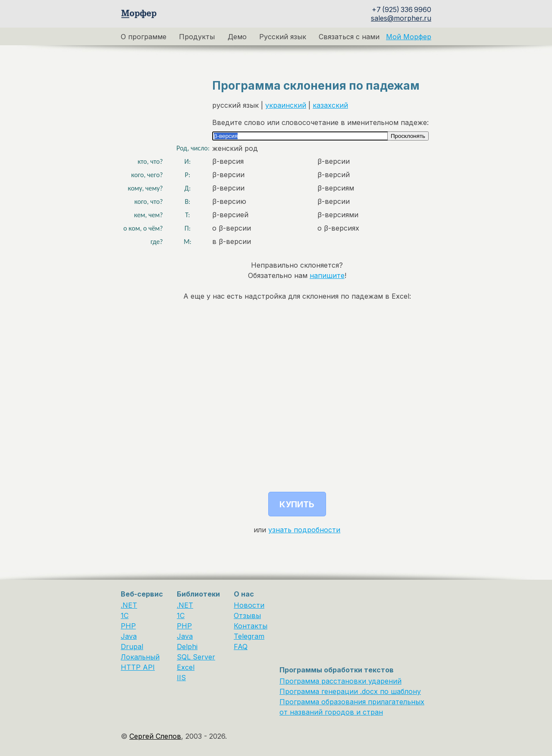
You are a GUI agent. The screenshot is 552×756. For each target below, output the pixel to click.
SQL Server (196, 657)
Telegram (249, 636)
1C (125, 615)
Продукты (197, 37)
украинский (286, 105)
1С (181, 615)
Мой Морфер (409, 37)
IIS (181, 678)
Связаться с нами (349, 37)
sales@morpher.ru (401, 18)
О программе (144, 37)
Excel (186, 667)
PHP (128, 626)
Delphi (187, 647)
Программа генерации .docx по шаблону (350, 691)
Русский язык (283, 37)
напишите (327, 275)
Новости (249, 605)
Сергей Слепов (155, 736)
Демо (237, 37)
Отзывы (247, 615)
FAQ (241, 647)
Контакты (251, 626)
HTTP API (138, 667)
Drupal (132, 647)
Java (129, 636)
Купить (297, 504)
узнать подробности (304, 530)
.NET (129, 605)
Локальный (140, 657)
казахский (330, 105)
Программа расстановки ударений (340, 681)
